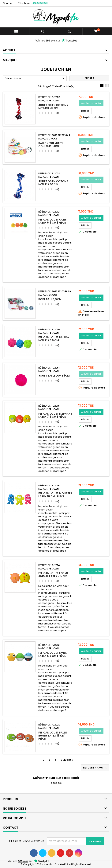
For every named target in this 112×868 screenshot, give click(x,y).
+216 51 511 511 (39, 3)
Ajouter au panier (91, 103)
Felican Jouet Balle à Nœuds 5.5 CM (54, 339)
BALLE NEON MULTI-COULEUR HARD (51, 145)
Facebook (56, 783)
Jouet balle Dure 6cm (54, 376)
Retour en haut (95, 768)
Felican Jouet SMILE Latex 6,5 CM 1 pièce (52, 654)
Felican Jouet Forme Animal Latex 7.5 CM (53, 575)
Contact (8, 3)
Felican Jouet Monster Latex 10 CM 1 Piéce (55, 495)
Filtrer (89, 78)
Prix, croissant (35, 78)
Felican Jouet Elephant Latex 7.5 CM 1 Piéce (55, 415)
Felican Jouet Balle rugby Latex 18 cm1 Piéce (52, 736)
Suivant (68, 760)
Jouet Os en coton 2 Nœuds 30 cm (53, 183)
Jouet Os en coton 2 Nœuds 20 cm (53, 107)
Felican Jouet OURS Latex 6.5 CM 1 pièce (52, 221)
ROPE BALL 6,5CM (50, 299)
